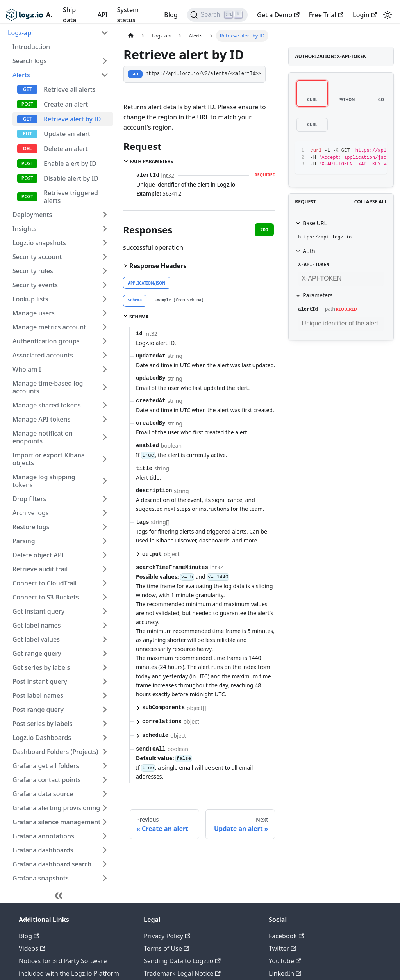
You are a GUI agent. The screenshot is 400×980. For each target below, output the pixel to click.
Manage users (34, 313)
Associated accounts (43, 355)
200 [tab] (264, 230)
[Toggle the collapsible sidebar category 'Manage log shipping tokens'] (105, 481)
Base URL (315, 223)
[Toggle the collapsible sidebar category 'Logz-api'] (105, 33)
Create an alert (66, 104)
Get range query (37, 653)
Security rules (33, 271)
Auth (309, 251)
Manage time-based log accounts (48, 387)
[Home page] (131, 36)
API (103, 15)
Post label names (38, 695)
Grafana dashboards (43, 850)
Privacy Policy (167, 936)
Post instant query (40, 681)
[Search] (217, 15)
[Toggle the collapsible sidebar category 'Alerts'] (105, 75)
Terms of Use (166, 948)
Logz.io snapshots (39, 243)
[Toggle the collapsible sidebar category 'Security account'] (105, 257)
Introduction (31, 47)
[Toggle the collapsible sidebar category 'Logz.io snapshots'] (105, 243)
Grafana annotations (43, 836)
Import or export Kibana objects (49, 459)
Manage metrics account (49, 327)
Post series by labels (43, 724)
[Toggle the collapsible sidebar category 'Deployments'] (105, 215)
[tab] (135, 301)
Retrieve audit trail (40, 569)
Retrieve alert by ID (72, 119)
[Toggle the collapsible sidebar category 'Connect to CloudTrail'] (105, 583)
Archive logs (31, 513)
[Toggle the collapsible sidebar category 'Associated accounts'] (105, 355)
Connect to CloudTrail (45, 583)
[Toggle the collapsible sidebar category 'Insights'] (105, 229)
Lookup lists (30, 299)
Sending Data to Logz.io (182, 961)
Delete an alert (66, 149)
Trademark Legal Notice (182, 973)
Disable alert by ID (71, 178)
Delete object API (38, 555)
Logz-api (20, 33)
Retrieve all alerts (70, 89)
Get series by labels (41, 667)
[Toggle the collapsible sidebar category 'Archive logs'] (105, 513)
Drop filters (29, 499)
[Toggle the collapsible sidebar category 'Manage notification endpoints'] (105, 437)
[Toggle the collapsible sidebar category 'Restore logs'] (105, 527)
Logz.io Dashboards (42, 738)
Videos (32, 948)
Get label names (37, 625)
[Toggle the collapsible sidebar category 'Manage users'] (105, 313)
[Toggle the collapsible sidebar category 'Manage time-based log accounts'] (105, 387)
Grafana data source (43, 794)
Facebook (286, 936)
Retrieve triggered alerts (71, 197)
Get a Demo (278, 15)
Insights (25, 229)
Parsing (24, 541)
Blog (171, 15)
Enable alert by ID (70, 164)
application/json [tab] (146, 283)
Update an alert (67, 134)
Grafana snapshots (41, 878)
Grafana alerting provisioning (56, 808)
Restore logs (31, 527)
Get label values (36, 639)
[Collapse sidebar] (59, 895)
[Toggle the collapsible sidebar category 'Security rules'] (105, 271)
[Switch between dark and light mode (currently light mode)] (387, 15)
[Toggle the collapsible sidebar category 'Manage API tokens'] (105, 419)
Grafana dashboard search (52, 864)
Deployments (32, 215)
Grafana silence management (56, 822)
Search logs (29, 61)
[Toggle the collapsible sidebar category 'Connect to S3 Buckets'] (105, 597)
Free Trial (326, 15)
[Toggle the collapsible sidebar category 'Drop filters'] (105, 499)
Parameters (318, 295)
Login (365, 15)
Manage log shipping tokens (44, 481)
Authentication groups (46, 341)
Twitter (283, 948)
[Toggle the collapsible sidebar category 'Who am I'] (105, 369)
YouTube (285, 961)
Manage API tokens (41, 419)
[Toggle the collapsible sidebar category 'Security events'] (105, 285)
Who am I (27, 369)
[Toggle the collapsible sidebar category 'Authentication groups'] (105, 341)
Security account (37, 257)
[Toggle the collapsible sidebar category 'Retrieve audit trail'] (105, 569)
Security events (35, 285)
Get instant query (38, 611)
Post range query (38, 710)
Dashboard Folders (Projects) (55, 752)
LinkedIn (285, 973)
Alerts (21, 75)
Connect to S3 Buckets (46, 597)
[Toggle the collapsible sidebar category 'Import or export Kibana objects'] (105, 459)
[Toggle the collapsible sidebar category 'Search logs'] (105, 61)
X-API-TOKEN (313, 265)
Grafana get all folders (46, 766)
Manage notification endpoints (43, 437)
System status (128, 15)
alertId (308, 309)
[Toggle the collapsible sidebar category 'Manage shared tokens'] (105, 405)
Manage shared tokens (47, 405)
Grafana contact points (46, 780)
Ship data (70, 15)
